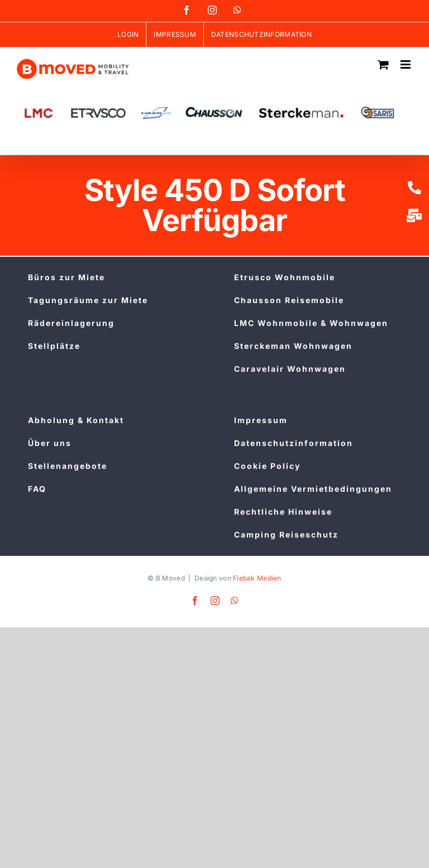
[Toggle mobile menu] (406, 64)
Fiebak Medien (257, 578)
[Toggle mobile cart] (383, 64)
